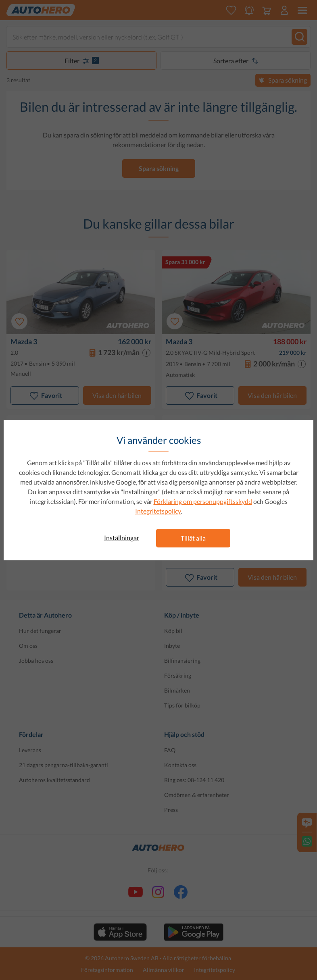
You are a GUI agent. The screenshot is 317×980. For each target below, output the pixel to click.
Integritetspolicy (158, 511)
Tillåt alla (193, 538)
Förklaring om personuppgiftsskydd (203, 501)
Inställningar (122, 538)
